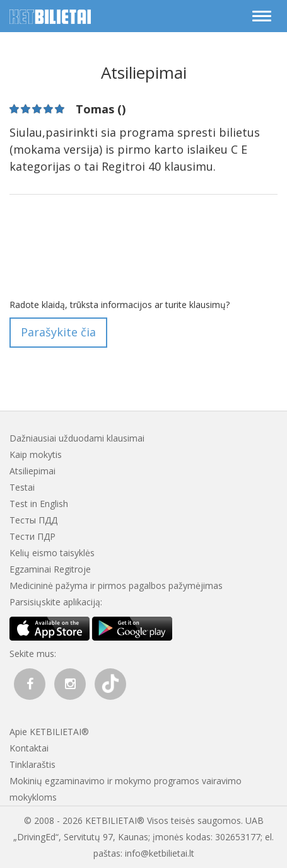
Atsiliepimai (32, 471)
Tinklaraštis (32, 764)
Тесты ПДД (33, 520)
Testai (22, 487)
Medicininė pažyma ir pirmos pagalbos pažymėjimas (116, 585)
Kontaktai (29, 748)
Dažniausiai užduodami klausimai (77, 438)
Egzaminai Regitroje (50, 569)
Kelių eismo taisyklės (52, 553)
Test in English (39, 504)
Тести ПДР (32, 536)
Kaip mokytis (36, 454)
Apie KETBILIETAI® (49, 732)
